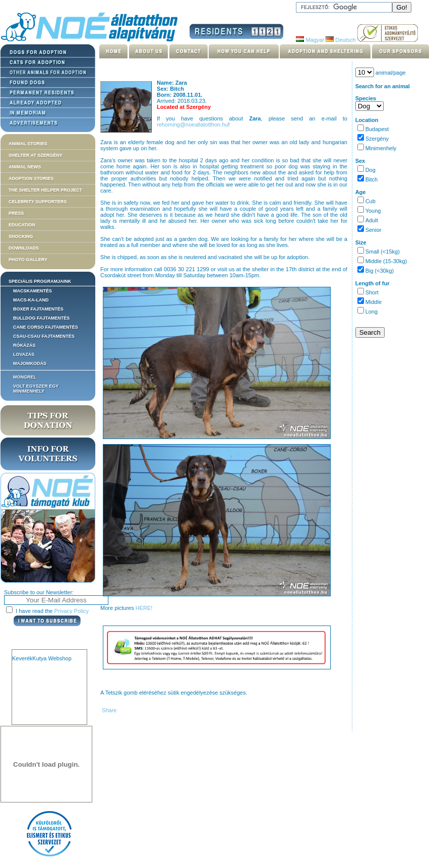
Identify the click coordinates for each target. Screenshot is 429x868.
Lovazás (24, 354)
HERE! (144, 608)
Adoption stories (31, 178)
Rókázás (24, 345)
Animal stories (28, 144)
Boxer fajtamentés (38, 309)
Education (22, 225)
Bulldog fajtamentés (41, 318)
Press (16, 213)
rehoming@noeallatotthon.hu (192, 125)
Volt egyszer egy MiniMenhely (36, 389)
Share (108, 710)
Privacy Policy (72, 611)
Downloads (24, 248)
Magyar (310, 40)
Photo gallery (28, 260)
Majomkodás (30, 363)
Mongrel (25, 377)
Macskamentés (33, 291)
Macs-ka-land (31, 300)
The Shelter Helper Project (45, 190)
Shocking (21, 236)
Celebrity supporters (38, 202)
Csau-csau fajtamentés (44, 336)
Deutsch (341, 40)
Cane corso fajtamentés (46, 327)
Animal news (25, 167)
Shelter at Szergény (36, 155)
